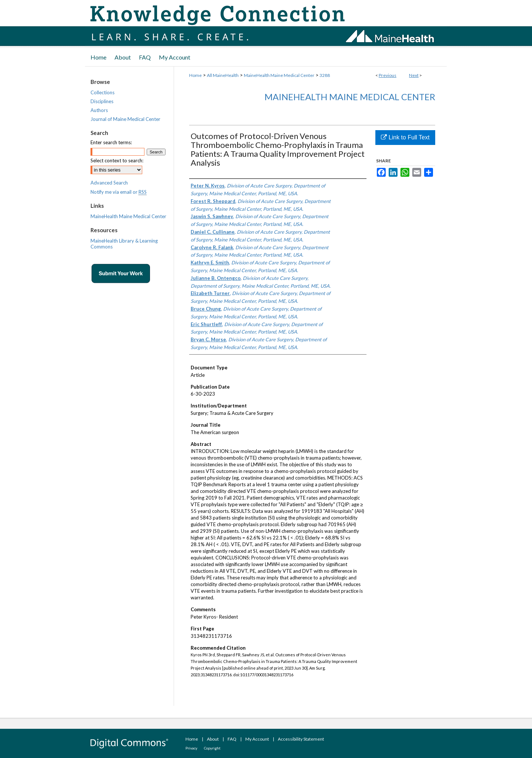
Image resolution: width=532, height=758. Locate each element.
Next (414, 75)
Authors (99, 110)
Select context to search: (117, 160)
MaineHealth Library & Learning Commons (124, 244)
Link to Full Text (405, 137)
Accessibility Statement (301, 739)
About (213, 739)
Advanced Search (109, 183)
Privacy (191, 748)
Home (195, 75)
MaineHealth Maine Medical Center (279, 75)
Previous (388, 75)
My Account (257, 739)
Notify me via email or (119, 192)
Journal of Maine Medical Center (125, 119)
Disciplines (102, 101)
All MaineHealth (223, 75)
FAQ (232, 739)
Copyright (212, 748)
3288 (325, 75)
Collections (103, 92)
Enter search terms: (111, 142)
